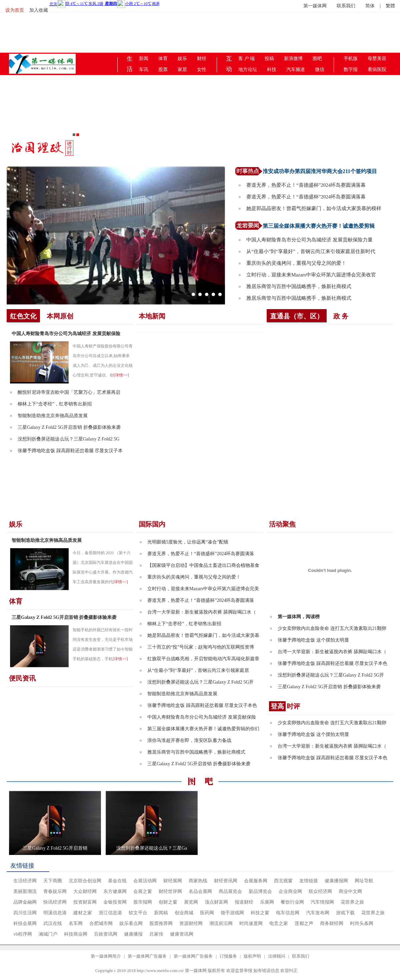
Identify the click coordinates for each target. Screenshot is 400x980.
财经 (202, 59)
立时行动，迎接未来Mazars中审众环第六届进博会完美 (203, 589)
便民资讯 (22, 678)
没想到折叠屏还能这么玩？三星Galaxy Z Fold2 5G (68, 439)
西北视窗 (283, 881)
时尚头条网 (362, 923)
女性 (202, 70)
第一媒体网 (315, 6)
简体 (370, 6)
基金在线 (117, 881)
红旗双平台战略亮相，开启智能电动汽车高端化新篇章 (203, 659)
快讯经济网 (55, 902)
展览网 (191, 902)
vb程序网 (23, 934)
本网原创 (60, 316)
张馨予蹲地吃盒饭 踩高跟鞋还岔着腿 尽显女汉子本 (70, 451)
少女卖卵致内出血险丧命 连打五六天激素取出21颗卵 (332, 628)
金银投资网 (115, 902)
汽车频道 (296, 70)
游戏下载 (345, 913)
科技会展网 (25, 923)
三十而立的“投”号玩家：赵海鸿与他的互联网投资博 (201, 647)
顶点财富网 (216, 902)
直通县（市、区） (297, 316)
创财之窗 (168, 902)
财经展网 (173, 881)
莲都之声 (304, 923)
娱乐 (182, 59)
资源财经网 (191, 923)
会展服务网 (256, 881)
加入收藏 (39, 10)
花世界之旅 (352, 902)
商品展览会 (230, 891)
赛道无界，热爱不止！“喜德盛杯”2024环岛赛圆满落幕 (306, 185)
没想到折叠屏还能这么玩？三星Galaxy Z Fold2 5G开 (200, 682)
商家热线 (198, 881)
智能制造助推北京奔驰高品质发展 (53, 416)
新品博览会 (260, 891)
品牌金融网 (25, 902)
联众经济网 (320, 891)
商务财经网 (332, 923)
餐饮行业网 (292, 902)
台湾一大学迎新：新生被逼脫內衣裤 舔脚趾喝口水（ (202, 612)
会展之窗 (143, 891)
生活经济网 (25, 881)
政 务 (341, 316)
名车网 (76, 923)
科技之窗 (260, 913)
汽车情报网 (322, 902)
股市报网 (143, 902)
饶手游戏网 (232, 913)
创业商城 (184, 913)
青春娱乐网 (55, 891)
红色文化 (23, 316)
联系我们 (346, 6)
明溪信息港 (55, 913)
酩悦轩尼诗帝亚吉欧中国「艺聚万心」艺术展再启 (69, 392)
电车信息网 (288, 913)
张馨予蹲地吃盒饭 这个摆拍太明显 (313, 640)
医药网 (207, 913)
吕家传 (156, 934)
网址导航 (364, 881)
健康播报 (133, 934)
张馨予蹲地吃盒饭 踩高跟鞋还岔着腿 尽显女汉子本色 (202, 705)
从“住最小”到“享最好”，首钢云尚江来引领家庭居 (198, 670)
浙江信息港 (110, 913)
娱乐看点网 (131, 923)
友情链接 (22, 866)
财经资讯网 (226, 881)
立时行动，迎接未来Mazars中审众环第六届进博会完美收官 (311, 275)
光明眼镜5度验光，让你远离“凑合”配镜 (188, 542)
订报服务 (228, 956)
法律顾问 (277, 956)
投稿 (269, 59)
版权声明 (252, 956)
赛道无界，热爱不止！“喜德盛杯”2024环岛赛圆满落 (201, 554)
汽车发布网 (318, 913)
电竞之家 (279, 923)
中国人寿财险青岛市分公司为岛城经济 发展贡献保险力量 (309, 240)
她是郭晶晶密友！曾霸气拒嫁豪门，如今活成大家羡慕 (203, 635)
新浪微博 (293, 59)
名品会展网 (200, 891)
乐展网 (267, 902)
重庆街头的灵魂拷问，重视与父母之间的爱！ (296, 263)
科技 (272, 70)
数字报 (351, 70)
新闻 (144, 59)
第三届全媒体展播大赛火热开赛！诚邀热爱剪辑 (319, 226)
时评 (284, 706)
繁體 (390, 6)
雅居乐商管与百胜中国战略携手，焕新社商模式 (299, 286)
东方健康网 (115, 891)
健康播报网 (336, 881)
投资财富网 (85, 902)
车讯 (144, 70)
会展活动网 (145, 881)
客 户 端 (246, 59)
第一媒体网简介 (106, 956)
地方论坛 (248, 70)
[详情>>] (121, 375)
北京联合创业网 (85, 881)
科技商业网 (76, 934)
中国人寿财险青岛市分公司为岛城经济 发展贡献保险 (66, 334)
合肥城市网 (101, 923)
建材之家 (83, 913)
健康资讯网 (182, 934)
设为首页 (15, 10)
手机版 (351, 59)
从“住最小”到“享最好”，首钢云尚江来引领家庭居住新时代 (311, 251)
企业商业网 (290, 891)
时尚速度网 (251, 923)
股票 (163, 70)
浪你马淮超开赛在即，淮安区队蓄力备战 (189, 740)
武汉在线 (53, 923)
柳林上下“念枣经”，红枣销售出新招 (55, 404)
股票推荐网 (161, 923)
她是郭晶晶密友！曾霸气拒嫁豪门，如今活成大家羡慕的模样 (314, 208)
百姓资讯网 (106, 934)
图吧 (317, 59)
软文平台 (138, 913)
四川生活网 (25, 913)
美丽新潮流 (25, 891)
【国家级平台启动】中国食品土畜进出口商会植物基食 (203, 565)
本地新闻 (152, 316)
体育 (163, 59)
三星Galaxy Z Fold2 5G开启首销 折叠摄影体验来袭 (69, 427)
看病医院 (377, 70)
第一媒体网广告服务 (147, 956)
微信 (320, 70)
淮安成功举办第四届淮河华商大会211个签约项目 (320, 171)
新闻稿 (161, 913)
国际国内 (152, 524)
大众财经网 (85, 891)
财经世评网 (170, 891)
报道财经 (244, 902)
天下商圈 (53, 881)
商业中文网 (350, 891)
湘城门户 (48, 934)
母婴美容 (377, 59)
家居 (182, 70)
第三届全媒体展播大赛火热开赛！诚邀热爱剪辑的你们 (203, 729)
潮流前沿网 (221, 923)
